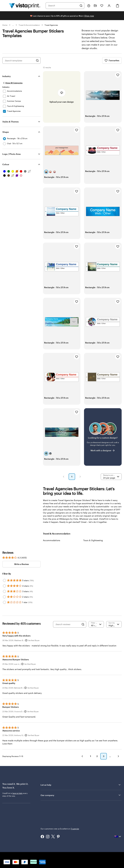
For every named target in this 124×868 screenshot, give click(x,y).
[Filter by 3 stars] (4, 591)
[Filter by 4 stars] (4, 586)
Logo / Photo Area (11, 154)
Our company (81, 795)
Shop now (89, 16)
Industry (7, 76)
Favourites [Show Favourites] (112, 60)
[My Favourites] (102, 6)
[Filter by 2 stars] (4, 597)
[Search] (81, 6)
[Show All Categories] (12, 83)
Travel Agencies (51, 25)
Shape (6, 132)
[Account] (109, 6)
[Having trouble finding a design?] (103, 437)
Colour (6, 164)
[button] (64, 477)
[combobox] (63, 6)
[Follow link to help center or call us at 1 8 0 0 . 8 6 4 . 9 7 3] (89, 6)
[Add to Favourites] (118, 75)
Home (5, 25)
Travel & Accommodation (29, 25)
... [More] (13, 25)
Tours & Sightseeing (93, 540)
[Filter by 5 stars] (4, 580)
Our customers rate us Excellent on (60, 829)
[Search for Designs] (37, 60)
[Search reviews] (68, 624)
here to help (17, 793)
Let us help (81, 785)
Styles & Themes (11, 122)
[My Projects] (95, 6)
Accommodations (52, 540)
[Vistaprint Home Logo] (25, 6)
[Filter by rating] (96, 624)
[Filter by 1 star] (4, 602)
